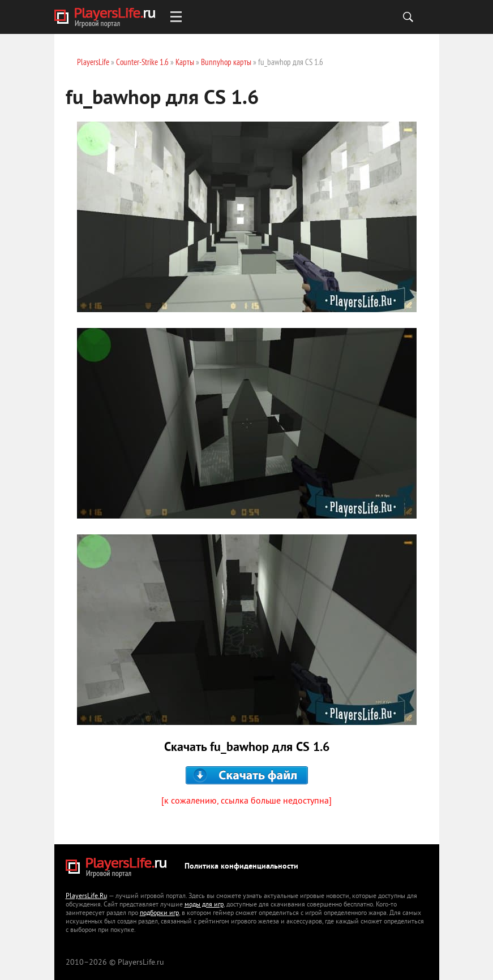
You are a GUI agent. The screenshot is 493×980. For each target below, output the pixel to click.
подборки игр (159, 914)
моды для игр (204, 905)
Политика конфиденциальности (241, 867)
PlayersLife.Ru (86, 897)
